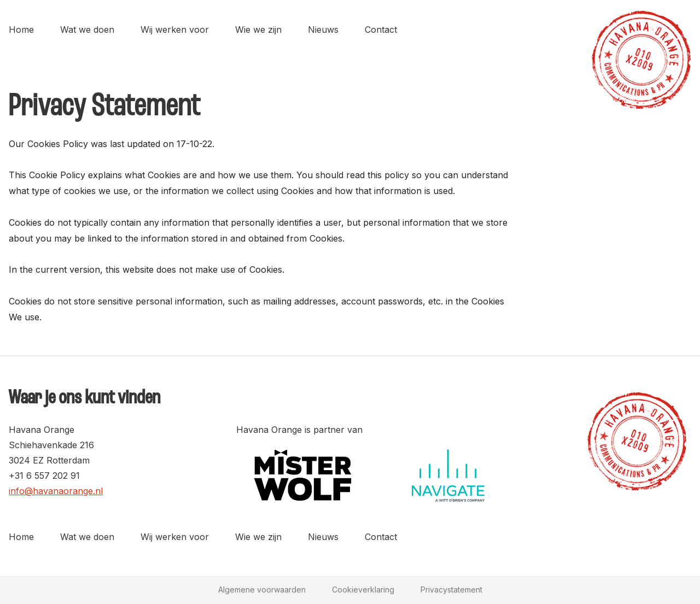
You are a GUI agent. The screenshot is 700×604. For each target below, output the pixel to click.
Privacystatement (451, 590)
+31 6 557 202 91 (44, 476)
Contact (381, 30)
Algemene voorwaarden (262, 590)
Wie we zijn (258, 30)
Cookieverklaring (363, 590)
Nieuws (323, 30)
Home (21, 30)
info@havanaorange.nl (56, 491)
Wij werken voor (175, 30)
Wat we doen (87, 30)
